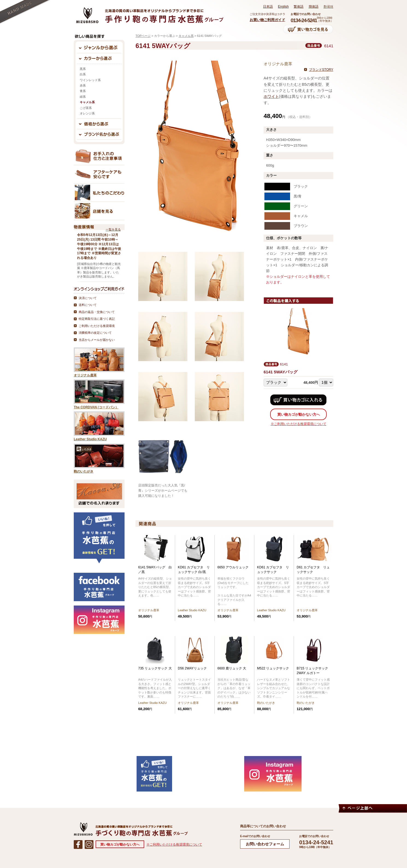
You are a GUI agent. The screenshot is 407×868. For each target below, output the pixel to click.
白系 (83, 74)
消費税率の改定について (95, 333)
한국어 (328, 7)
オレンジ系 (87, 113)
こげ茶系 (86, 108)
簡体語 (314, 7)
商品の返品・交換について (97, 312)
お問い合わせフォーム (265, 844)
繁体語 (299, 7)
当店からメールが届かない (97, 340)
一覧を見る (113, 229)
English (283, 7)
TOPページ (143, 36)
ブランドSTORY (321, 70)
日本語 (268, 7)
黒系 (83, 69)
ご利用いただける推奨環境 (97, 326)
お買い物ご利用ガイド (267, 20)
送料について (88, 305)
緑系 (83, 97)
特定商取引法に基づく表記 (97, 319)
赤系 (83, 85)
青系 (83, 91)
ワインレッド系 (90, 80)
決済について (88, 298)
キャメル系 (186, 36)
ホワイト (271, 96)
